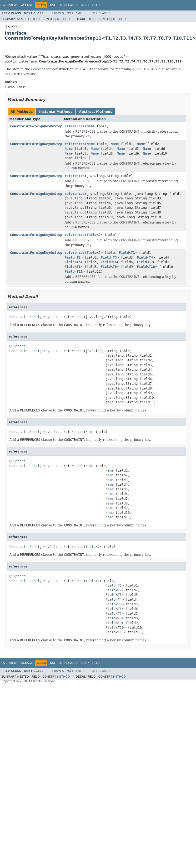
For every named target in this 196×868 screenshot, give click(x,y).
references (75, 126)
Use (53, 5)
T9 (115, 267)
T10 (152, 267)
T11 (80, 271)
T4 (151, 257)
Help (96, 5)
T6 (115, 262)
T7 (151, 262)
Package (26, 5)
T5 (79, 262)
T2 (79, 257)
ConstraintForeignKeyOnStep (36, 126)
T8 (79, 267)
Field (124, 253)
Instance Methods (56, 112)
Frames (58, 13)
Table (92, 235)
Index (85, 5)
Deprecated (68, 5)
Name (91, 126)
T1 (133, 253)
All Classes (102, 13)
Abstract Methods (96, 112)
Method (63, 19)
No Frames (75, 13)
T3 (115, 257)
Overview (9, 5)
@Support (17, 346)
